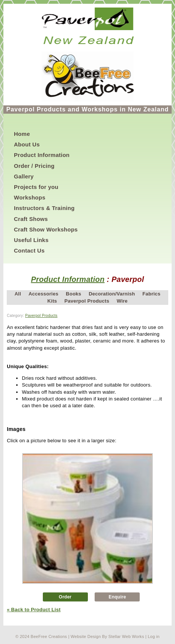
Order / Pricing (34, 166)
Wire (122, 301)
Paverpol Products (87, 301)
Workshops (30, 197)
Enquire (117, 597)
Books (73, 294)
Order (65, 597)
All (18, 294)
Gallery (24, 176)
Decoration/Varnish (112, 294)
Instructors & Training (44, 208)
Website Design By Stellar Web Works (107, 636)
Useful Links (31, 240)
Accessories (43, 294)
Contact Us (29, 250)
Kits (52, 301)
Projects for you (36, 187)
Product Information (42, 155)
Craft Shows (31, 219)
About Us (27, 144)
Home (22, 134)
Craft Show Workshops (46, 229)
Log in (154, 636)
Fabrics (151, 294)
